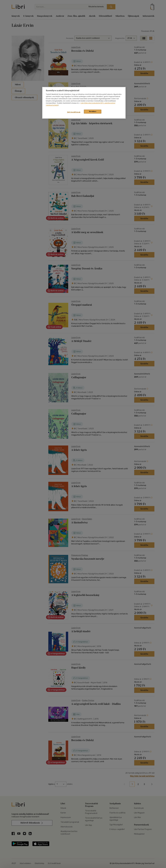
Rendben (93, 111)
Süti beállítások (74, 112)
